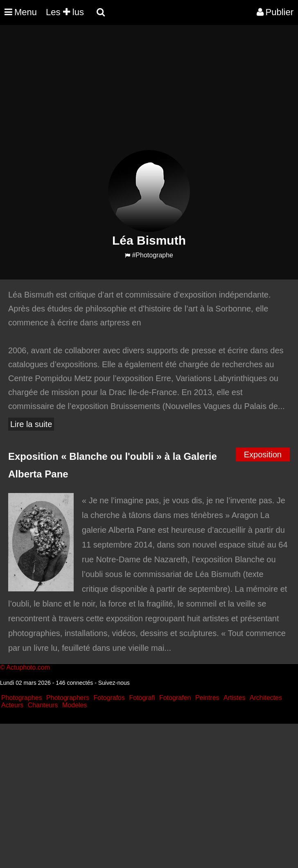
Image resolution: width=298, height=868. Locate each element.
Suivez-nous (114, 683)
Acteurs (12, 705)
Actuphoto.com (28, 667)
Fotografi (142, 698)
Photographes (22, 698)
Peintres (207, 698)
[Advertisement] (149, 93)
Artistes (234, 698)
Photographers (68, 698)
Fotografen (175, 698)
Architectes (266, 698)
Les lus (65, 12)
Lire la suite (31, 424)
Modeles (74, 705)
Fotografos (109, 698)
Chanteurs (43, 705)
